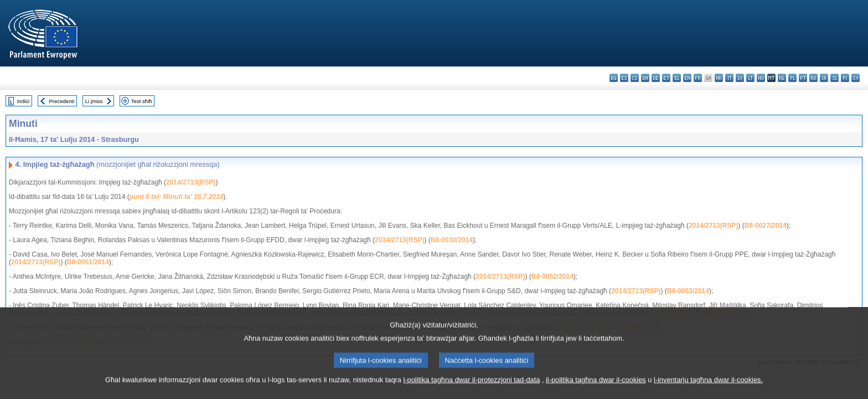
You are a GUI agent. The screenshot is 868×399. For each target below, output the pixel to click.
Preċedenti (61, 101)
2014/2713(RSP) (191, 182)
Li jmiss (94, 101)
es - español (624, 78)
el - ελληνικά (677, 78)
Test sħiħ (142, 101)
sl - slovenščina (835, 78)
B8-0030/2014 (452, 240)
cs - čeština (635, 78)
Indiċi (23, 101)
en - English (687, 78)
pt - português (803, 78)
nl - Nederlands (782, 78)
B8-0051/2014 (88, 262)
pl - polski (792, 78)
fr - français (698, 78)
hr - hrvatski (719, 78)
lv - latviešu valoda (740, 78)
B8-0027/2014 (766, 226)
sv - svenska (856, 78)
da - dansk (645, 78)
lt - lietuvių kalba (750, 78)
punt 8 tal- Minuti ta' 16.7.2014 (177, 197)
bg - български (614, 78)
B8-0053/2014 (688, 291)
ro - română (813, 78)
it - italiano (729, 78)
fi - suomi (845, 78)
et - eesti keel (666, 78)
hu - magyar (761, 78)
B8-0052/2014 (552, 277)
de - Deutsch (656, 78)
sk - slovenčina (824, 78)
